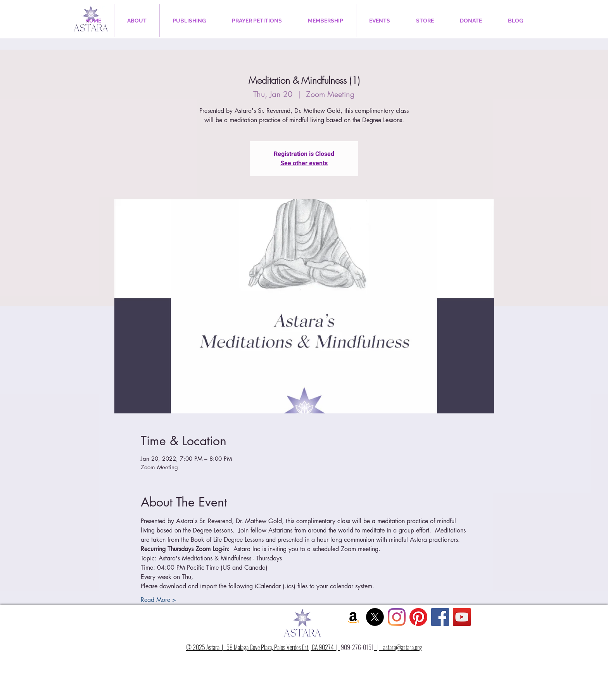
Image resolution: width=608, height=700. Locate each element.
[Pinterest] (418, 617)
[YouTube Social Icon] (462, 617)
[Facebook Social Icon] (440, 617)
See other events (304, 163)
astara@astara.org (402, 647)
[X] (375, 617)
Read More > (158, 600)
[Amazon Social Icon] (353, 617)
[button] (137, 21)
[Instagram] (397, 617)
